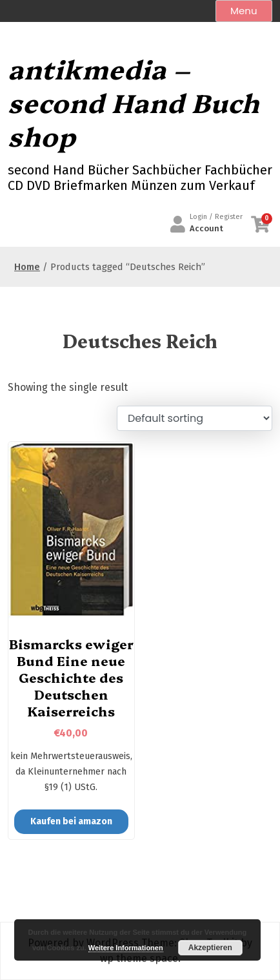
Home (27, 267)
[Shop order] (195, 418)
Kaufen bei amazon (71, 821)
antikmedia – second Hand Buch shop (134, 102)
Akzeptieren (210, 948)
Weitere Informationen (126, 948)
